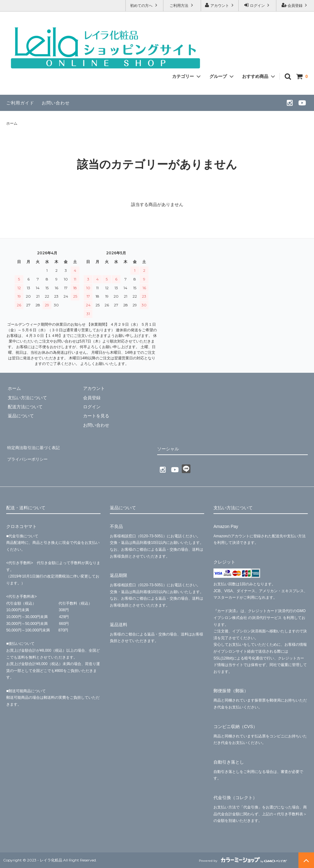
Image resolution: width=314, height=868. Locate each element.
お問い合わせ (56, 103)
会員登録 (295, 5)
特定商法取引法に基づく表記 (35, 447)
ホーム (12, 123)
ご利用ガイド (20, 103)
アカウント (220, 5)
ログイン (258, 5)
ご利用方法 (182, 5)
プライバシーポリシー (28, 456)
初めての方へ (144, 5)
